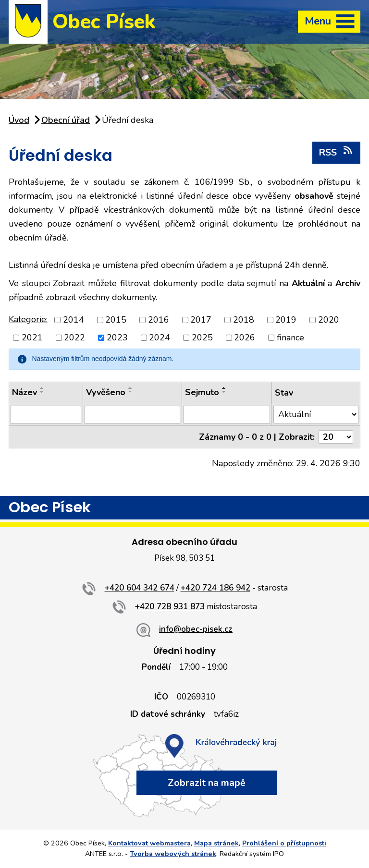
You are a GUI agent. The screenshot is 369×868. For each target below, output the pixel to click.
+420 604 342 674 (140, 588)
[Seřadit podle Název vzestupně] (42, 388)
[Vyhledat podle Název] (46, 415)
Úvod (19, 120)
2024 (160, 338)
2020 (329, 320)
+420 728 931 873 (170, 607)
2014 (74, 320)
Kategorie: (28, 319)
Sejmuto (202, 392)
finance (290, 338)
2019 (286, 320)
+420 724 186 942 (215, 588)
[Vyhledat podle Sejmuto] (227, 415)
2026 (245, 338)
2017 (201, 320)
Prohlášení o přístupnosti (284, 843)
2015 (116, 320)
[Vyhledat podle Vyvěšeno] (132, 415)
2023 (117, 338)
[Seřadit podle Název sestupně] (42, 392)
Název (25, 392)
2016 (159, 320)
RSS (336, 152)
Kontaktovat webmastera (149, 843)
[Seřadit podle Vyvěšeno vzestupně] (131, 388)
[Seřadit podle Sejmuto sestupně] (224, 392)
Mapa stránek (216, 843)
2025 (202, 338)
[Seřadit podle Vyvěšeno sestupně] (131, 392)
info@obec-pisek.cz (196, 629)
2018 (244, 320)
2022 (74, 338)
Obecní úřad (66, 120)
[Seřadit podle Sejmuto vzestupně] (224, 388)
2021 (32, 338)
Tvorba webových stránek (173, 854)
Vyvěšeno (106, 392)
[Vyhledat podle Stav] (316, 415)
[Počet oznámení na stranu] (336, 437)
